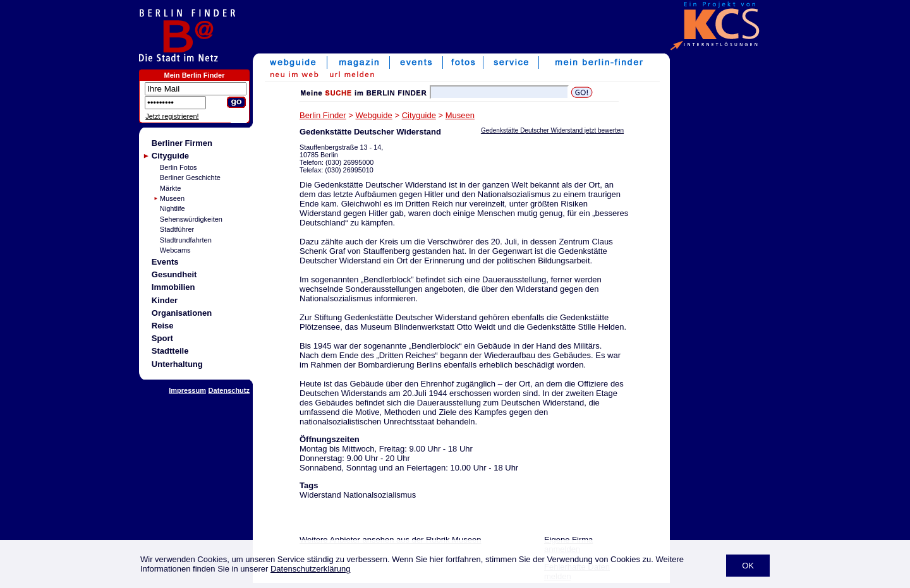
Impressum (187, 390)
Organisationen (182, 313)
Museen (172, 198)
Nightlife (173, 208)
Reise (163, 326)
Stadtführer (177, 229)
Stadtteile (170, 351)
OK (748, 566)
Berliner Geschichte (190, 177)
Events (165, 262)
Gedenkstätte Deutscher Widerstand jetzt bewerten (552, 130)
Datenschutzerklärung (310, 569)
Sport (162, 338)
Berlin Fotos (179, 167)
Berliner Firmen (182, 143)
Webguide (374, 115)
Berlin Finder (323, 115)
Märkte (171, 188)
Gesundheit (174, 274)
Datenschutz (229, 390)
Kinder (165, 300)
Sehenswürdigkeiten (191, 219)
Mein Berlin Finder (195, 75)
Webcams (175, 250)
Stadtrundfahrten (186, 240)
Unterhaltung (177, 364)
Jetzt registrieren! (172, 116)
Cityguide (170, 156)
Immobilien (173, 287)
